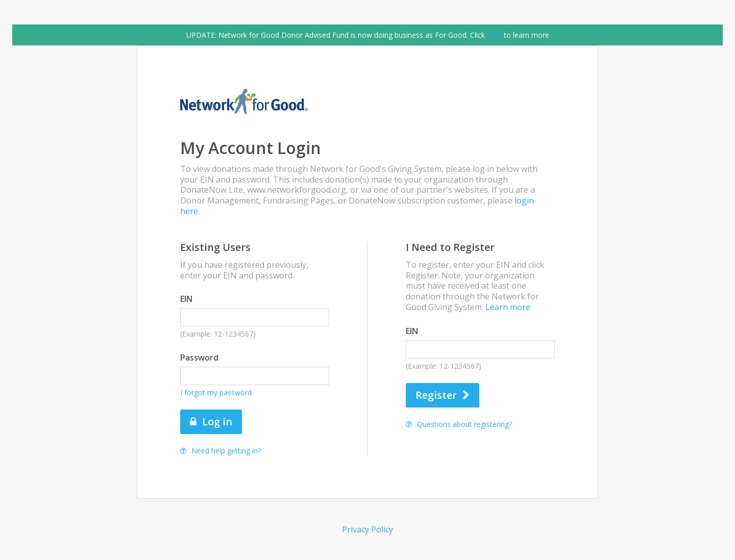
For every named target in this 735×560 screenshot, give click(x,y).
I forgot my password (216, 392)
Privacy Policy (367, 529)
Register (443, 395)
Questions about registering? (459, 424)
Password (199, 358)
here (494, 35)
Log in (211, 422)
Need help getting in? (220, 451)
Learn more (508, 307)
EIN (186, 299)
